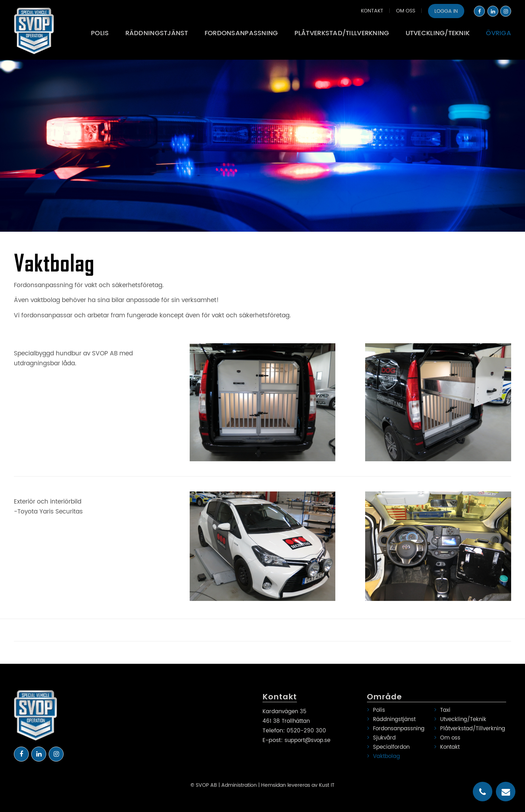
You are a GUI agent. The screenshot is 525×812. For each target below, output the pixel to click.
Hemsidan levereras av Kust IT (298, 785)
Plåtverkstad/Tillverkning (471, 729)
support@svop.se (307, 740)
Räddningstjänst (394, 719)
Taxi (445, 710)
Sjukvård (384, 738)
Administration (239, 785)
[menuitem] (372, 11)
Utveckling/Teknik (463, 719)
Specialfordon (391, 747)
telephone (483, 792)
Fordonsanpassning (399, 729)
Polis (379, 710)
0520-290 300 (306, 731)
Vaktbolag (386, 756)
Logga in (446, 11)
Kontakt (372, 11)
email (506, 792)
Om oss (406, 11)
